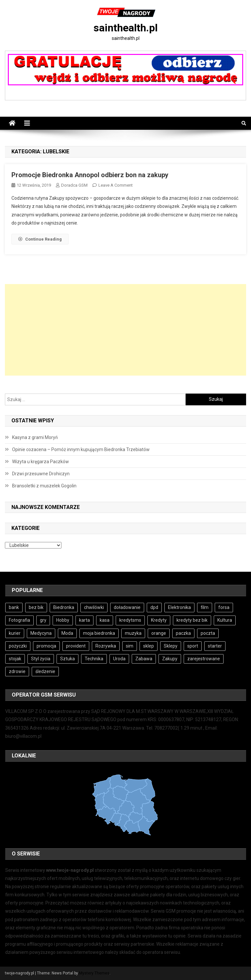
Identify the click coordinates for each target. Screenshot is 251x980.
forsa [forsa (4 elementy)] (224, 607)
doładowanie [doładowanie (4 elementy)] (127, 607)
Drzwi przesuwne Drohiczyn (41, 474)
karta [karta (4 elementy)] (84, 620)
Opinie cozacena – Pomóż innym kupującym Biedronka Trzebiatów (81, 449)
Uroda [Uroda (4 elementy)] (119, 659)
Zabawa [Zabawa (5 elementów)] (144, 659)
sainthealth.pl (125, 28)
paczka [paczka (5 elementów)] (183, 633)
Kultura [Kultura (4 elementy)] (225, 620)
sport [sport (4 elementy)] (193, 646)
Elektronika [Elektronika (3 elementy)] (179, 607)
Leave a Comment (116, 185)
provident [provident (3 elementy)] (76, 646)
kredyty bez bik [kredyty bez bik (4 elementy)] (192, 620)
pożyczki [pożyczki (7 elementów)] (18, 646)
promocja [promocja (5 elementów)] (46, 646)
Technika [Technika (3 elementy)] (94, 659)
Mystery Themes (94, 973)
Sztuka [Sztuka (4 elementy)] (67, 659)
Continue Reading (40, 239)
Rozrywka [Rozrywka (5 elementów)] (106, 646)
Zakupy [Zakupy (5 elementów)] (170, 659)
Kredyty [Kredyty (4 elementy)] (159, 620)
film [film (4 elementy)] (205, 607)
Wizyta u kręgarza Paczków (41, 462)
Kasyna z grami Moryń (35, 437)
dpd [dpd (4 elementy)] (154, 607)
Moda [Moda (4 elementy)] (67, 633)
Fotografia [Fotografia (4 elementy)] (19, 620)
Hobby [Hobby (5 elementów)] (63, 620)
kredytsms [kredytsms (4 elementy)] (130, 620)
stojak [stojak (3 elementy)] (15, 659)
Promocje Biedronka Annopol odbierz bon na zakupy (90, 175)
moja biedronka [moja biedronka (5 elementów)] (99, 633)
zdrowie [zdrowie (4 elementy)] (17, 671)
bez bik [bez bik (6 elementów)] (36, 607)
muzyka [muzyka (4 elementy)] (133, 633)
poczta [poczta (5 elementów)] (208, 633)
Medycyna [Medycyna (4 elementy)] (41, 633)
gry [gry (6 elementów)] (43, 620)
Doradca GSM (74, 185)
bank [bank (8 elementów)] (14, 607)
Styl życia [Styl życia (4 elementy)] (41, 659)
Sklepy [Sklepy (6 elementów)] (171, 646)
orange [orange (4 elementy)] (159, 633)
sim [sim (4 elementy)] (130, 646)
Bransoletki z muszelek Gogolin (44, 486)
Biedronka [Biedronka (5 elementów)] (64, 607)
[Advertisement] (125, 330)
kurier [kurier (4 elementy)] (15, 633)
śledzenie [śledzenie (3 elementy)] (45, 671)
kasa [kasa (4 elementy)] (105, 620)
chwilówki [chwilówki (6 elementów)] (94, 607)
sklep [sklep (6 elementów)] (149, 646)
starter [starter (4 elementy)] (215, 646)
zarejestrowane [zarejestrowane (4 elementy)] (204, 659)
